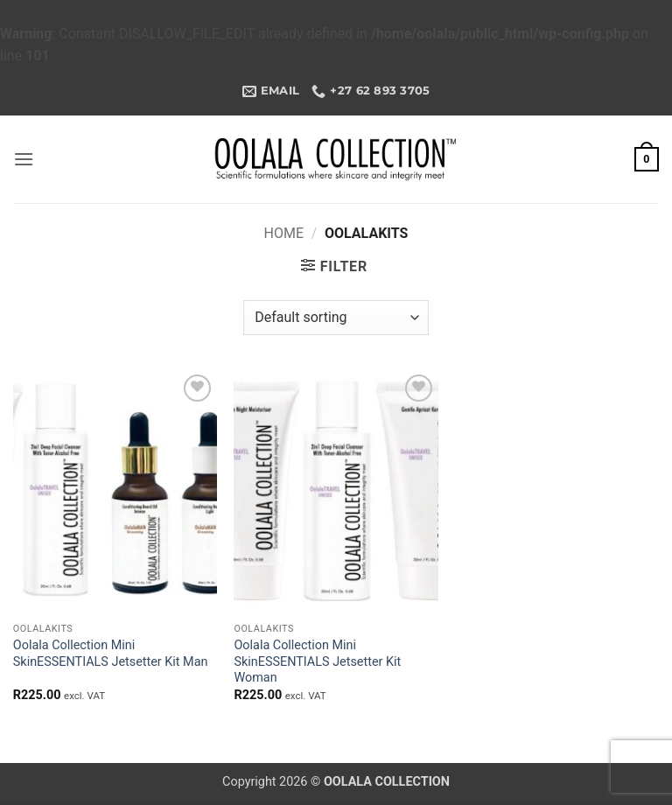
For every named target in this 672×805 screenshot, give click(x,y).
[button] (24, 159)
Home (284, 233)
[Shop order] (336, 318)
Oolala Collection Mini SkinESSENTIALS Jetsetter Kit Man (111, 654)
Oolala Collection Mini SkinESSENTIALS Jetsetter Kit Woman (317, 661)
